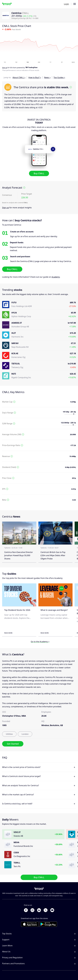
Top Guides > (59, 77)
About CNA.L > (19, 77)
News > (47, 77)
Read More (8, 633)
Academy (56, 277)
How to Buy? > (35, 77)
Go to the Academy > (40, 642)
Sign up (6, 208)
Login (66, 4)
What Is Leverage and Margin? (54, 610)
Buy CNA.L (39, 173)
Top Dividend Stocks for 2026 (17, 610)
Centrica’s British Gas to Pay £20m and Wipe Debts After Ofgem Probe (53, 555)
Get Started (13, 744)
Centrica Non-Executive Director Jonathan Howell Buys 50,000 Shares (19, 555)
